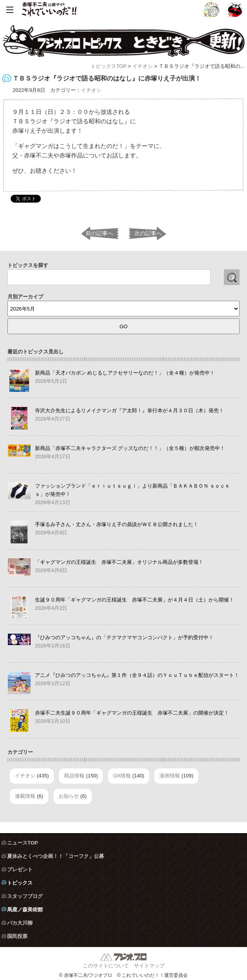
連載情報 (25, 796)
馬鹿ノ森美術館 (25, 910)
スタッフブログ (25, 896)
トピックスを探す (28, 265)
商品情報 (74, 776)
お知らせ (69, 796)
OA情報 (122, 776)
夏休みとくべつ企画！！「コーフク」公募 (56, 856)
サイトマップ (149, 966)
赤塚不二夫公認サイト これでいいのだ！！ (49, 10)
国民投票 (17, 936)
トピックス (20, 883)
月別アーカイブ (25, 297)
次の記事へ (148, 233)
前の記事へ (99, 233)
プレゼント (20, 869)
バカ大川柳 (20, 923)
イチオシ (143, 66)
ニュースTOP (23, 843)
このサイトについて (106, 966)
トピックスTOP (109, 66)
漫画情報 (170, 776)
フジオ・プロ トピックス (123, 41)
